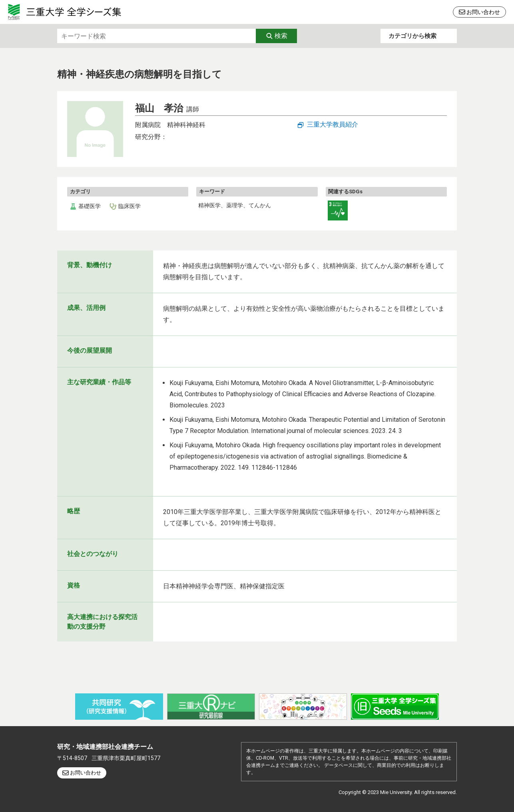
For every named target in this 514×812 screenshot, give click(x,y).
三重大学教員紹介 (333, 124)
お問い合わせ (483, 12)
